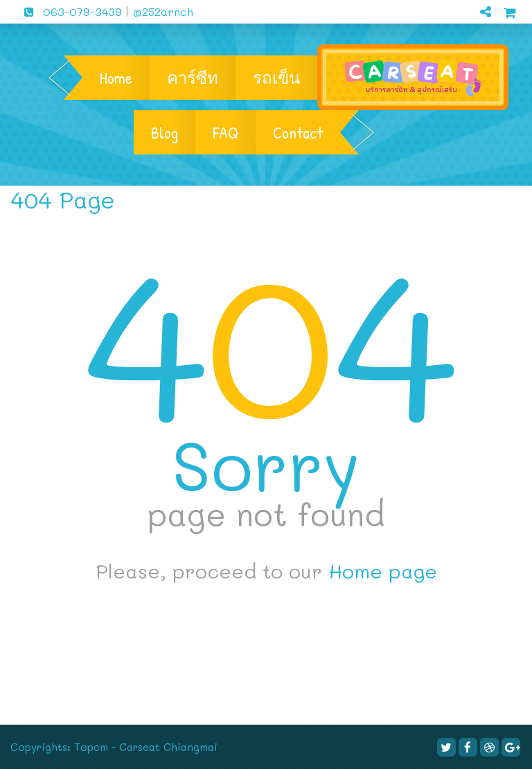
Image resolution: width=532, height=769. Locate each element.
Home (116, 78)
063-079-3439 (68, 11)
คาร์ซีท (193, 78)
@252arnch (161, 11)
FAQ (225, 132)
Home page (383, 571)
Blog (165, 132)
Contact (298, 132)
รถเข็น (276, 78)
